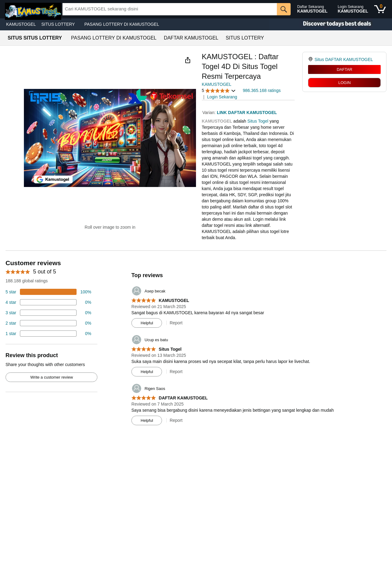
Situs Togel (258, 121)
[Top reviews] (196, 344)
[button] (188, 60)
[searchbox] (170, 9)
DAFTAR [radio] (344, 69)
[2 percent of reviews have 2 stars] (48, 323)
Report (176, 323)
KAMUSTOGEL (21, 24)
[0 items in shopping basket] (380, 9)
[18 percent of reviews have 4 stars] (48, 302)
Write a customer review (52, 377)
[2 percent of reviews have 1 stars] (48, 334)
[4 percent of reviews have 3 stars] (48, 313)
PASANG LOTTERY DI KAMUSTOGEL (122, 24)
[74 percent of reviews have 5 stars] (48, 292)
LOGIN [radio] (345, 83)
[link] (311, 59)
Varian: (210, 113)
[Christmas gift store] (331, 24)
